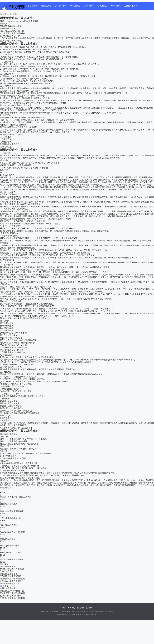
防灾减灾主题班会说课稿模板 (13, 532)
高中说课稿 (102, 6)
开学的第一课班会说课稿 (11, 581)
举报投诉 (89, 608)
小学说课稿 (75, 6)
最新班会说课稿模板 (9, 504)
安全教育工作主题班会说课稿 (13, 33)
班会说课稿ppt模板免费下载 (12, 31)
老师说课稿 (46, 6)
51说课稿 (4, 14)
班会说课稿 (33, 6)
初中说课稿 (88, 6)
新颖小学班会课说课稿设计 (12, 511)
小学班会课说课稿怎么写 (11, 518)
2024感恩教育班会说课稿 (11, 26)
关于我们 (63, 608)
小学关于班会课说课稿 (10, 546)
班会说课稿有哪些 (8, 539)
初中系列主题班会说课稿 (11, 36)
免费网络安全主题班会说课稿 (13, 598)
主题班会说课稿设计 (9, 28)
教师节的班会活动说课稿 (11, 552)
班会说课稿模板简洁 (9, 525)
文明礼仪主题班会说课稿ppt (12, 569)
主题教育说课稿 (131, 6)
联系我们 (72, 608)
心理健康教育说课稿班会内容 (13, 579)
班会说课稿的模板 (8, 566)
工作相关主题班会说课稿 (11, 576)
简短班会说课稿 (7, 571)
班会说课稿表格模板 (9, 574)
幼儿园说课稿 (60, 6)
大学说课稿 (115, 6)
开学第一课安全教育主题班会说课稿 (15, 497)
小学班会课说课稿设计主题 (12, 559)
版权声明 (80, 608)
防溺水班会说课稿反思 (10, 583)
